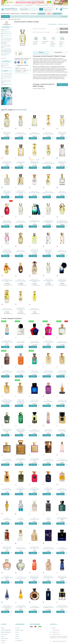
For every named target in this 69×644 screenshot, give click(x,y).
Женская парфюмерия (6, 630)
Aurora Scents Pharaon (34, 607)
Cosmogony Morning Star (21, 578)
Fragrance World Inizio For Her (48, 578)
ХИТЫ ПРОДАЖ (5, 17)
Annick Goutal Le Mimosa (6, 45)
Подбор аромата (57, 14)
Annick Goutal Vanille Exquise (34, 163)
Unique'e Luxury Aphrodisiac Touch (21, 401)
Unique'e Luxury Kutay (62, 372)
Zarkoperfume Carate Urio (62, 343)
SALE (49, 14)
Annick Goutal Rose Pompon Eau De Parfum (7, 222)
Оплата (17, 632)
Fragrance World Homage (48, 549)
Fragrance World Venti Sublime (7, 431)
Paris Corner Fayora (48, 431)
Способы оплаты (29, 5)
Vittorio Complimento (48, 401)
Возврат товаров (19, 630)
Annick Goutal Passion (21, 252)
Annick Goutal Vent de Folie (21, 134)
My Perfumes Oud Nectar (7, 490)
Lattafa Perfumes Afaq (62, 401)
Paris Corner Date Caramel (7, 372)
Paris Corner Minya (34, 372)
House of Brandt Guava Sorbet (34, 460)
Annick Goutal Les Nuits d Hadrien (6, 47)
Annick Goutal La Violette (6, 41)
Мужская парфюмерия (6, 632)
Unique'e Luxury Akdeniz (48, 372)
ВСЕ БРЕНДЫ (64, 17)
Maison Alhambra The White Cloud (7, 343)
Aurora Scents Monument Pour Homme (7, 607)
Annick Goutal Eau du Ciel (6, 32)
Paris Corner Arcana (62, 431)
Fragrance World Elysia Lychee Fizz (34, 578)
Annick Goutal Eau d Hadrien (6, 76)
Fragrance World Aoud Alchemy (62, 578)
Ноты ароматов (19, 640)
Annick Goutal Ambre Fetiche (7, 73)
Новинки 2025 (42, 14)
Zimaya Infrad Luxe (7, 519)
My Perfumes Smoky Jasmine (21, 490)
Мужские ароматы (15, 14)
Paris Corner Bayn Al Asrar (62, 460)
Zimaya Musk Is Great (34, 519)
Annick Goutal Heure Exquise (7, 40)
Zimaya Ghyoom (21, 519)
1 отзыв (37, 160)
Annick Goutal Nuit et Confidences (62, 281)
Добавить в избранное (63, 24)
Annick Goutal (21, 110)
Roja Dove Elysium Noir (62, 549)
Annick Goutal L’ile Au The (6, 80)
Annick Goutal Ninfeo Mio (6, 53)
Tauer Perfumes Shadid (34, 343)
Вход (61, 5)
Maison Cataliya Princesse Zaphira (62, 519)
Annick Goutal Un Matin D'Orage (48, 281)
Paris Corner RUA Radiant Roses (48, 343)
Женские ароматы (5, 14)
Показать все (4, 58)
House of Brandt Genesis (7, 460)
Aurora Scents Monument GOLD (21, 607)
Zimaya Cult (48, 519)
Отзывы (3, 643)
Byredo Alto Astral (21, 343)
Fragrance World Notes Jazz (34, 549)
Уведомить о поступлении (64, 29)
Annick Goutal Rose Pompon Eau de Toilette (7, 85)
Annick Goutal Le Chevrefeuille (4, 43)
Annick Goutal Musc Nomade (7, 68)
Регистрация (65, 5)
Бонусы (17, 634)
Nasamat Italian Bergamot (34, 431)
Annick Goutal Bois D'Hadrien (7, 75)
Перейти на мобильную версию (59, 641)
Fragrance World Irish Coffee (7, 549)
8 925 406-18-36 (55, 632)
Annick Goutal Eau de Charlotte (5, 30)
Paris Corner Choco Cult (48, 460)
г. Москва (8, 5)
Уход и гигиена (4, 634)
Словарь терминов (53, 24)
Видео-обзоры (4, 638)
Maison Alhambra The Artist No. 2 (62, 607)
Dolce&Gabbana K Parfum (48, 607)
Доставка (18, 628)
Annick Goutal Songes (62, 252)
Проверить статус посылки (42, 5)
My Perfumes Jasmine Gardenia (34, 490)
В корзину (5, 138)
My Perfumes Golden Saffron (48, 490)
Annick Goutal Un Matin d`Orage (7, 163)
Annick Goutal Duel (5, 64)
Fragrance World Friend (21, 549)
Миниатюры (33, 14)
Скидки (54, 5)
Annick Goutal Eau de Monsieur (5, 66)
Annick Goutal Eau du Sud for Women (7, 34)
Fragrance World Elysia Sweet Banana (21, 431)
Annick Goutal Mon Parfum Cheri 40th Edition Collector (6, 51)
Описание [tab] (41, 52)
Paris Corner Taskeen (21, 372)
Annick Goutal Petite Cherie (48, 134)
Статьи (3, 636)
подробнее (35, 44)
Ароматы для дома (25, 14)
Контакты (18, 638)
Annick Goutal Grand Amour (6, 38)
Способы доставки (18, 5)
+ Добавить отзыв (62, 85)
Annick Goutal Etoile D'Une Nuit (6, 36)
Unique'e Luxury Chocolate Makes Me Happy (7, 401)
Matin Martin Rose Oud (62, 490)
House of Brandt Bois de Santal (21, 460)
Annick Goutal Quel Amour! (48, 193)
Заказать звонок (48, 11)
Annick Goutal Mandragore (6, 49)
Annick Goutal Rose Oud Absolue (6, 82)
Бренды (3, 628)
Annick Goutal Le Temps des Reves (6, 78)
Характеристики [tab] (58, 52)
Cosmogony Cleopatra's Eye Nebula (7, 578)
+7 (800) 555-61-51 (50, 8)
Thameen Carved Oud (34, 401)
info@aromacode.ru (56, 634)
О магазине (3, 640)
